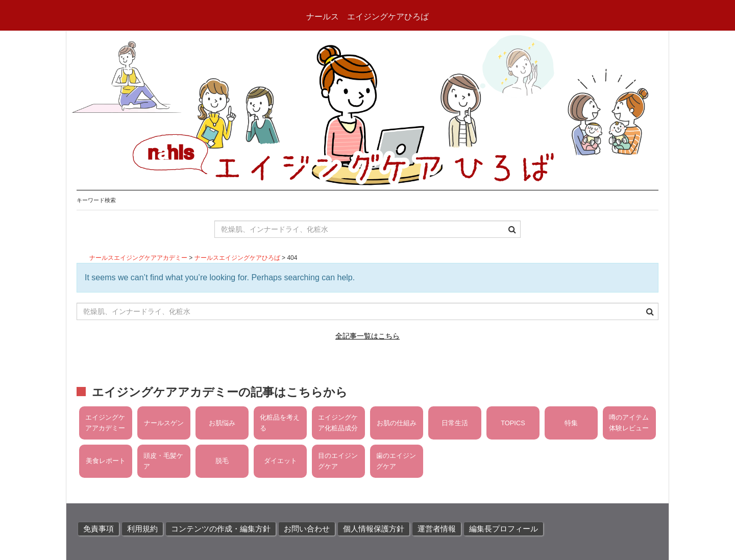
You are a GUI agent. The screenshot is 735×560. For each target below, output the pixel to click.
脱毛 (222, 461)
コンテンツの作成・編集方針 (221, 529)
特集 (571, 423)
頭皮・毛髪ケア (163, 461)
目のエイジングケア (338, 461)
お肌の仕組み (397, 423)
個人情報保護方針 (374, 529)
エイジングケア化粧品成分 (338, 422)
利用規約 (142, 529)
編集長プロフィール (504, 529)
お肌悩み (222, 423)
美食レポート (106, 461)
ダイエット (280, 461)
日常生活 (455, 423)
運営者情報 (437, 529)
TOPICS (513, 423)
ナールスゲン (164, 423)
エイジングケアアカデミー (105, 422)
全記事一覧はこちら (367, 336)
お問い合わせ (307, 529)
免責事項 (99, 529)
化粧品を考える (280, 422)
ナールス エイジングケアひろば (367, 17)
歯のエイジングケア (396, 461)
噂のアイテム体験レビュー (629, 422)
